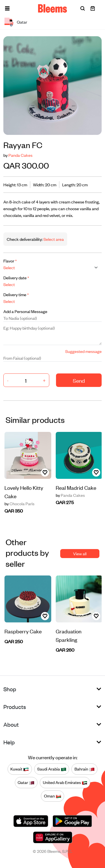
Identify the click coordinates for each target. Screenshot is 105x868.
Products (15, 707)
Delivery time (16, 294)
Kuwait (20, 769)
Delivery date (16, 277)
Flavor (10, 261)
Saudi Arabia (52, 769)
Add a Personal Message (25, 311)
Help (9, 742)
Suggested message (83, 351)
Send (79, 380)
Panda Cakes (20, 155)
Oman (53, 796)
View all (80, 553)
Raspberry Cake (23, 631)
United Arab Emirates (65, 783)
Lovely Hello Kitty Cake (24, 492)
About (11, 724)
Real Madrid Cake (76, 487)
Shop (10, 689)
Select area (53, 239)
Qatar (26, 783)
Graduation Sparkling (69, 635)
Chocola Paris (19, 504)
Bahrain (85, 769)
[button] (7, 8)
